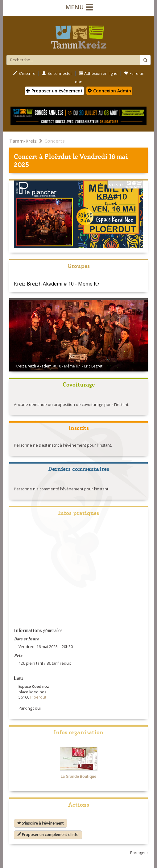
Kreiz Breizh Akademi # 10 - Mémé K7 (57, 284)
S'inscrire (24, 73)
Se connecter (57, 73)
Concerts (55, 141)
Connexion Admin (109, 91)
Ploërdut (58, 156)
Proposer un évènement (54, 91)
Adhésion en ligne (98, 73)
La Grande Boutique (78, 776)
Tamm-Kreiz (23, 141)
